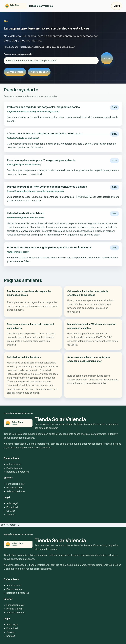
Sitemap (11, 515)
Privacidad (12, 507)
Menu (117, 6)
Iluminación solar (15, 484)
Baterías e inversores (18, 472)
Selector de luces (16, 491)
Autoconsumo (14, 464)
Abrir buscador (39, 72)
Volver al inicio (15, 72)
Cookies (11, 511)
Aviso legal (12, 503)
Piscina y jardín (14, 487)
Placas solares (14, 468)
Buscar (107, 58)
